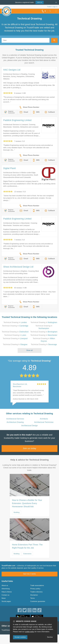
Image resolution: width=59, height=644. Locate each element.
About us (5, 585)
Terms (33, 598)
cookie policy (30, 632)
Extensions (27, 554)
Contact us (5, 595)
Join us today (29, 448)
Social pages (6, 601)
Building (17, 512)
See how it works (29, 574)
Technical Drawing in (15, 322)
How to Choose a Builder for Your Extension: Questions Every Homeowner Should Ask (27, 503)
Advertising (6, 589)
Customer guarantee (38, 601)
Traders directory (36, 592)
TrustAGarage (7, 630)
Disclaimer (34, 595)
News (4, 598)
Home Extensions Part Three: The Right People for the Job (27, 546)
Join (40, 2)
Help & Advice (7, 592)
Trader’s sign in (52, 7)
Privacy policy (35, 589)
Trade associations (37, 585)
